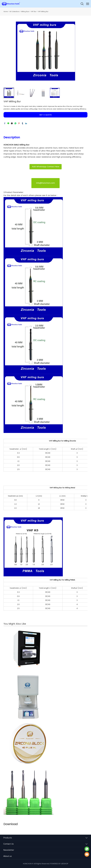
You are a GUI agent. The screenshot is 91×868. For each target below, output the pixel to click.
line (8, 123)
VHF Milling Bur (43, 12)
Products (8, 838)
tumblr (23, 123)
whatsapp (15, 123)
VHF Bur (34, 12)
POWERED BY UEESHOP (59, 864)
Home (6, 12)
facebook (5, 123)
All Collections (14, 12)
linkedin (26, 123)
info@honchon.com (45, 183)
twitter (12, 123)
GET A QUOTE (45, 115)
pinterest (19, 123)
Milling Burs (25, 12)
